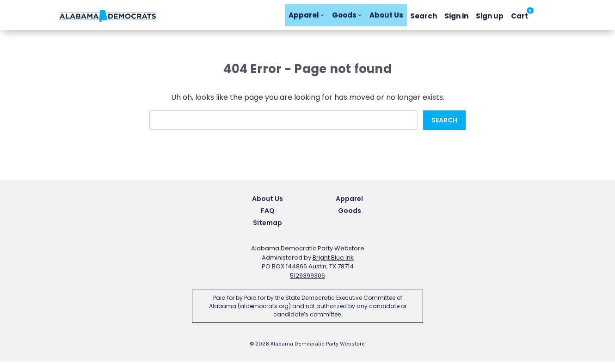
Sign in (456, 16)
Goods (347, 16)
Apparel (306, 16)
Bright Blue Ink (333, 260)
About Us (386, 16)
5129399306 (307, 278)
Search (424, 16)
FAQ (268, 213)
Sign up (490, 16)
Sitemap (268, 225)
